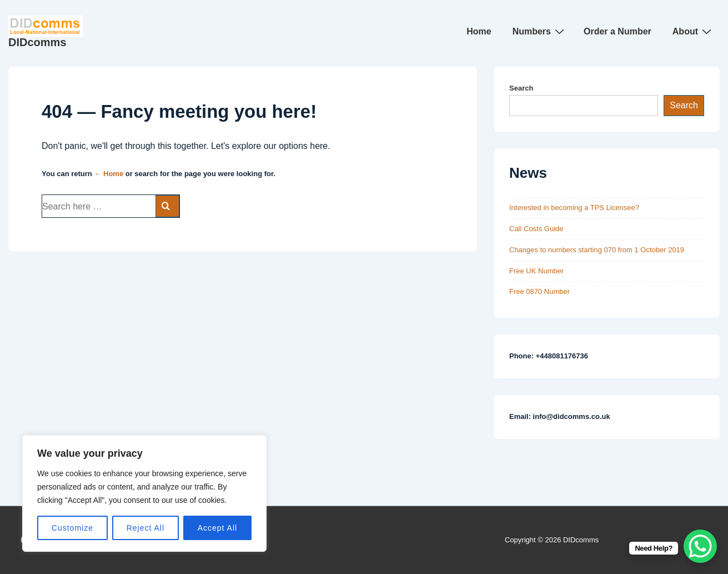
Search (521, 88)
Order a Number (617, 31)
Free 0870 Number (539, 291)
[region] (144, 493)
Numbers (540, 31)
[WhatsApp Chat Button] (700, 546)
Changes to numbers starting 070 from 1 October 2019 (597, 250)
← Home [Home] (109, 174)
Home (479, 31)
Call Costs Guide (536, 229)
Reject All (145, 528)
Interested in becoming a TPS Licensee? (574, 208)
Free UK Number (536, 271)
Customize (72, 528)
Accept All (217, 528)
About (693, 31)
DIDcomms (37, 42)
